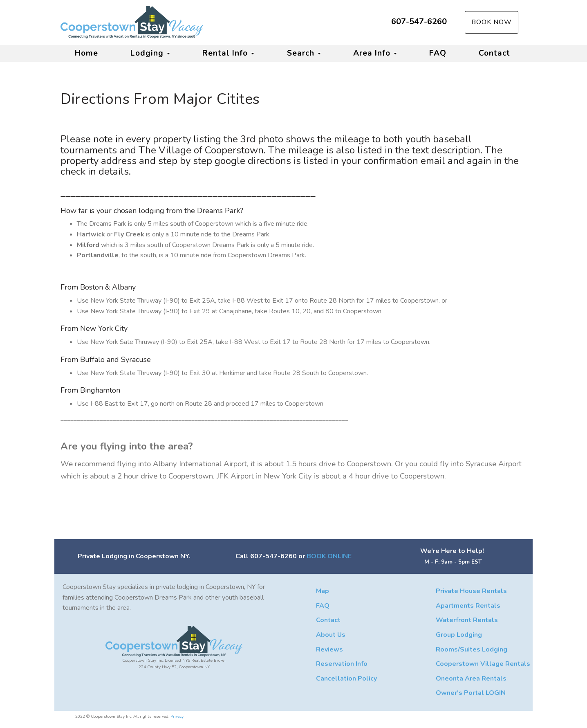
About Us (331, 635)
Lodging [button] (150, 53)
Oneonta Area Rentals (471, 679)
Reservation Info (342, 664)
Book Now (492, 22)
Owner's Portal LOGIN (471, 693)
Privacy (177, 717)
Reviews (329, 649)
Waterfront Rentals (467, 620)
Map (323, 591)
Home (86, 53)
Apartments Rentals (468, 606)
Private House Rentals (471, 591)
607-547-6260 (419, 21)
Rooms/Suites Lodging (472, 649)
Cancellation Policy (346, 679)
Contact (494, 53)
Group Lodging (459, 635)
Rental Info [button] (228, 53)
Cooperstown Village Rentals (483, 664)
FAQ (438, 53)
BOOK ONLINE (329, 556)
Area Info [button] (375, 53)
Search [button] (304, 53)
